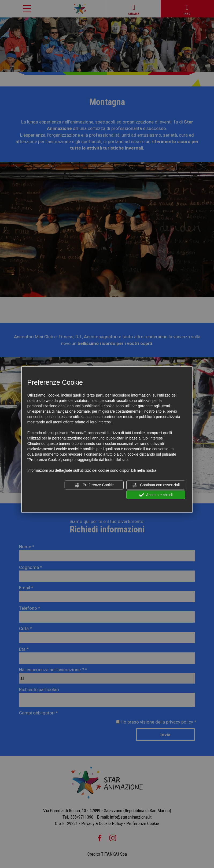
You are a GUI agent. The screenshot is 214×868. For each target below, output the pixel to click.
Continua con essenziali (156, 485)
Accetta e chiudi (156, 495)
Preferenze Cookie (94, 485)
